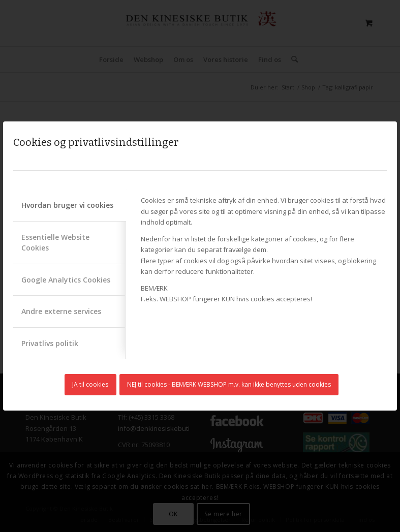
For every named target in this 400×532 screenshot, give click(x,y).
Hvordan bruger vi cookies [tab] (67, 205)
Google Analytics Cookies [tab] (66, 280)
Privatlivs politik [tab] (50, 343)
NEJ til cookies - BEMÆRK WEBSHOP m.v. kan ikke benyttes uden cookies (229, 384)
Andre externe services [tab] (61, 311)
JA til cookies (90, 384)
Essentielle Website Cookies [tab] (55, 242)
